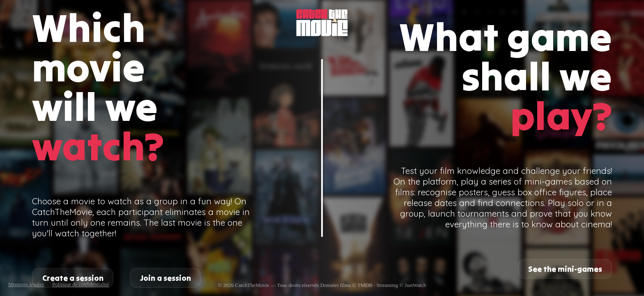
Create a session (73, 278)
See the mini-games (565, 269)
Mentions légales (26, 284)
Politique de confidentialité (81, 284)
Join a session (166, 278)
